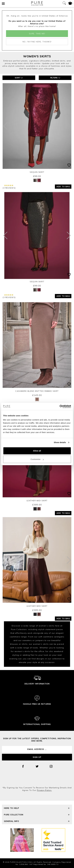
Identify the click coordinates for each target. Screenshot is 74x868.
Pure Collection (37, 815)
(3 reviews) (9, 187)
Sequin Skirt (37, 172)
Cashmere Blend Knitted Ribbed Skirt (37, 391)
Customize (37, 459)
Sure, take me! (37, 34)
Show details (60, 442)
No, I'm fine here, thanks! (37, 42)
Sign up (37, 757)
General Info (37, 822)
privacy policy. (44, 790)
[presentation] (37, 779)
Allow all (37, 451)
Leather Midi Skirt (37, 501)
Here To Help (37, 808)
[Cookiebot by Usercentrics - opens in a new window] (60, 406)
